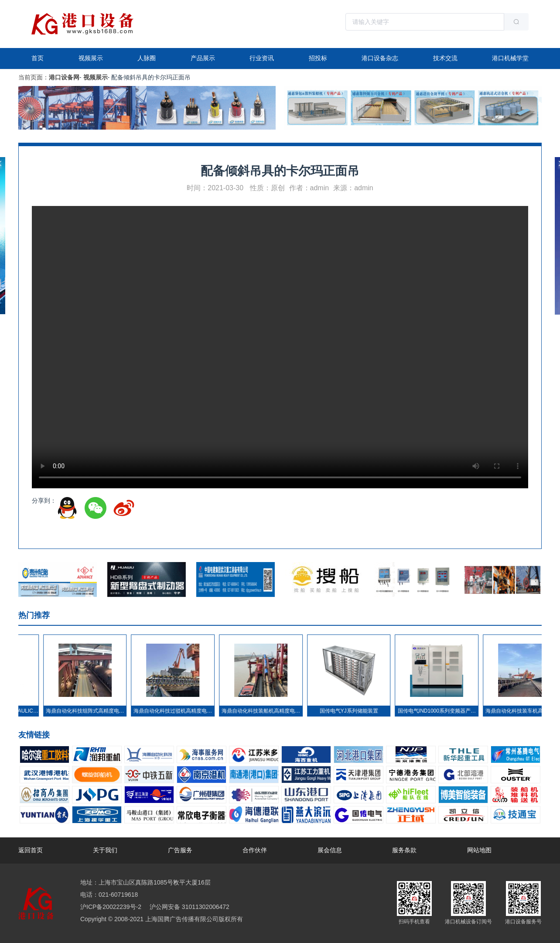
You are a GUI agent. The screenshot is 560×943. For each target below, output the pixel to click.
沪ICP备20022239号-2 (111, 907)
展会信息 (330, 850)
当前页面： (34, 77)
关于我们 (105, 850)
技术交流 (445, 58)
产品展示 (203, 58)
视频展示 (91, 58)
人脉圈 (147, 58)
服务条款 (404, 850)
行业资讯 (262, 58)
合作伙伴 (255, 850)
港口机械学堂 (510, 58)
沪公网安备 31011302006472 (189, 907)
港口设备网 (64, 77)
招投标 (318, 58)
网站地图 (479, 850)
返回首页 (31, 850)
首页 (38, 58)
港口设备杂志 (380, 58)
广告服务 (180, 850)
